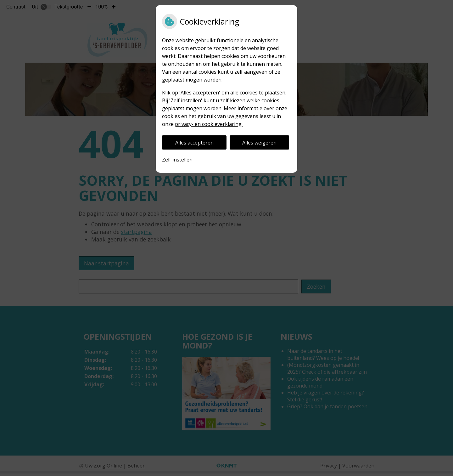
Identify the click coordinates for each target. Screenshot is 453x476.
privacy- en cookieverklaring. (209, 124)
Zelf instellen (177, 160)
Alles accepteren (194, 143)
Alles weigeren (259, 143)
